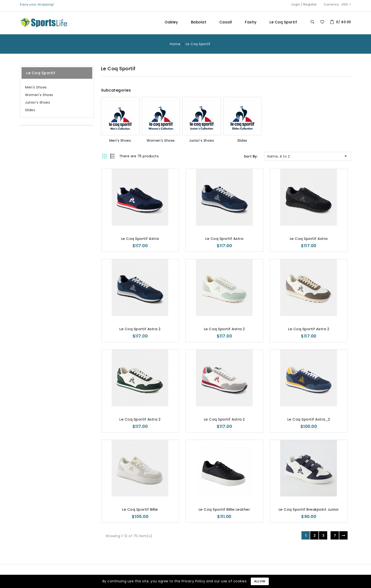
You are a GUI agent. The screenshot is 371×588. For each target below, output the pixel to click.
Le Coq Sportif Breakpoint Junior (309, 509)
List (113, 156)
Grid (105, 156)
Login (296, 4)
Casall (226, 22)
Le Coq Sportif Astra (140, 239)
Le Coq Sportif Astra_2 (309, 419)
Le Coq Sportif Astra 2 (140, 329)
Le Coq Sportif (283, 22)
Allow (260, 581)
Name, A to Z (308, 156)
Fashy (251, 22)
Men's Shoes (36, 87)
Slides (30, 110)
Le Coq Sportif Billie (140, 509)
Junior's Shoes (38, 102)
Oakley (171, 22)
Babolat (199, 22)
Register (310, 4)
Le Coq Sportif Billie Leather (224, 509)
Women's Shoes (39, 95)
